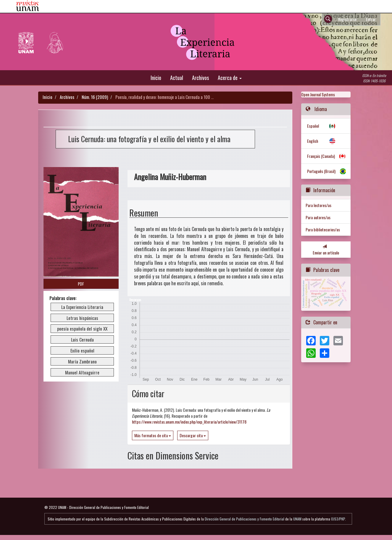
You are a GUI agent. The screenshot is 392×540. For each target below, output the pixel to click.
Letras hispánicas (82, 318)
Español (313, 126)
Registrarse (347, 19)
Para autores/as (318, 217)
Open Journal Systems (318, 94)
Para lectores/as (318, 205)
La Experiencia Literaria (82, 307)
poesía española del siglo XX (82, 329)
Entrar (371, 19)
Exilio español (82, 350)
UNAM (297, 519)
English (313, 141)
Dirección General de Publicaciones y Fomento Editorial (245, 519)
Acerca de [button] (230, 77)
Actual (177, 77)
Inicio (156, 77)
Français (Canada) (321, 156)
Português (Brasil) (321, 171)
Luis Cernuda (82, 339)
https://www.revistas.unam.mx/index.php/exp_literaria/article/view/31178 (189, 422)
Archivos (200, 77)
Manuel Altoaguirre (82, 372)
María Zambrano (82, 361)
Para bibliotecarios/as (323, 229)
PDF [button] (81, 284)
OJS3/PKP (338, 519)
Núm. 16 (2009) (95, 97)
